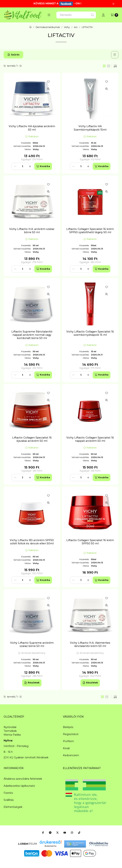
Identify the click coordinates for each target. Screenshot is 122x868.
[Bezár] (113, 4)
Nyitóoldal (10, 727)
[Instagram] (72, 833)
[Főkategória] (30, 27)
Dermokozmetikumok (48, 27)
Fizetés (8, 793)
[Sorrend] (115, 66)
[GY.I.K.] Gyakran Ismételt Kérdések (26, 757)
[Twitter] (57, 833)
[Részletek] (32, 683)
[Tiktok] (79, 833)
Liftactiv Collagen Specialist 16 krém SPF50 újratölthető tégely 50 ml (90, 231)
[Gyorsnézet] (48, 89)
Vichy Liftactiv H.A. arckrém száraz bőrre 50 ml (32, 231)
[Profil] (103, 15)
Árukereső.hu (50, 846)
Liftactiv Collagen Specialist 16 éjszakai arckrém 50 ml (32, 439)
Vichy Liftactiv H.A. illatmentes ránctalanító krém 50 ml (90, 644)
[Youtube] (65, 833)
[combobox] (76, 15)
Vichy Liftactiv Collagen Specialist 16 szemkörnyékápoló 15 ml (90, 333)
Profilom (68, 741)
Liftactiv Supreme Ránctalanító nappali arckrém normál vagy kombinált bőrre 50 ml (32, 335)
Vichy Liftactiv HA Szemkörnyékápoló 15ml (90, 128)
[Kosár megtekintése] (114, 15)
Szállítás (9, 800)
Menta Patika (12, 735)
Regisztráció (71, 734)
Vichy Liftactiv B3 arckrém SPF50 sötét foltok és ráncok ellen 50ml (32, 542)
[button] (49, 15)
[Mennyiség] (22, 166)
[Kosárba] (43, 166)
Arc (76, 27)
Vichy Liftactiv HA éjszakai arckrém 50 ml (32, 128)
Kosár (66, 748)
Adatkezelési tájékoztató (19, 786)
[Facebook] (43, 833)
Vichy (67, 27)
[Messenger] (50, 833)
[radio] (109, 66)
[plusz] (30, 166)
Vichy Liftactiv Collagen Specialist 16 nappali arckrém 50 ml (90, 439)
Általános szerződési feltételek (23, 779)
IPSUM (28, 844)
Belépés (68, 727)
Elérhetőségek (13, 807)
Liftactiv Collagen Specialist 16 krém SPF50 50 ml (90, 542)
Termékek (10, 731)
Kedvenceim (71, 755)
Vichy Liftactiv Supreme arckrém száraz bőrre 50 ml (32, 644)
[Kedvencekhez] (48, 82)
